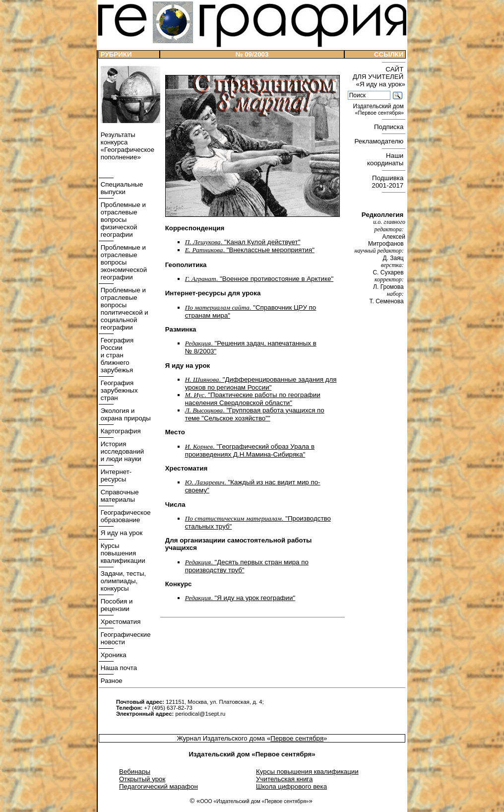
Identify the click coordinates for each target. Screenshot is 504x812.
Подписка (390, 127)
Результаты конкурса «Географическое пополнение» (126, 146)
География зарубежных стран (118, 390)
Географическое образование (125, 516)
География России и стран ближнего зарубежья (116, 355)
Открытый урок (142, 779)
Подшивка (389, 182)
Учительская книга (284, 779)
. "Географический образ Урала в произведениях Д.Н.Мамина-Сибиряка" (250, 450)
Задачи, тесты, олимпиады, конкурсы (122, 581)
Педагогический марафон (158, 786)
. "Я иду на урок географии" (240, 598)
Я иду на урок (121, 533)
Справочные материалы (119, 496)
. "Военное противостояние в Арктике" (259, 279)
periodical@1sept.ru (200, 714)
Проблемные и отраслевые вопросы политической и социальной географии (124, 309)
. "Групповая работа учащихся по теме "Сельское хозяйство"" (255, 414)
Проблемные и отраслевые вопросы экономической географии (123, 262)
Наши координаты (386, 159)
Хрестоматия (120, 622)
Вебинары (135, 772)
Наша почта (118, 668)
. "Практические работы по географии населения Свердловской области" (253, 399)
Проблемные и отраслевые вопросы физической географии (122, 220)
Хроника (113, 655)
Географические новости (125, 638)
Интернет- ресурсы (115, 475)
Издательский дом (379, 109)
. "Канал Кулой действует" (243, 242)
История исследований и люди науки (121, 451)
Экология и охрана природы (125, 414)
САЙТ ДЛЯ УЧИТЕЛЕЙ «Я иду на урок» (379, 77)
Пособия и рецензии (116, 605)
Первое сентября (297, 738)
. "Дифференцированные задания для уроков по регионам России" (261, 383)
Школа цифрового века (291, 786)
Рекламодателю (380, 141)
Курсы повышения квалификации (122, 553)
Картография (120, 431)
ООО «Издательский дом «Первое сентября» (254, 801)
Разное (111, 681)
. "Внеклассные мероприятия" (250, 250)
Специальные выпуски (121, 188)
